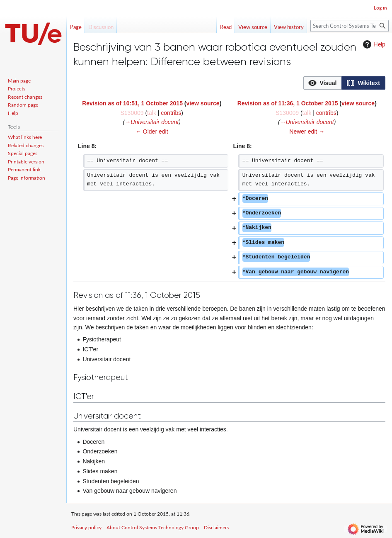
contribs (171, 113)
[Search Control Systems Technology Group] (350, 26)
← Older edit (152, 131)
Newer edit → (307, 131)
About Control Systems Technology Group (153, 527)
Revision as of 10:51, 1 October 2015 (132, 103)
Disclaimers (216, 527)
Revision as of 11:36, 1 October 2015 (288, 103)
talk (152, 113)
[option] (322, 83)
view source (203, 103)
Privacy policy (86, 527)
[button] (323, 83)
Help (373, 44)
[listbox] (344, 83)
